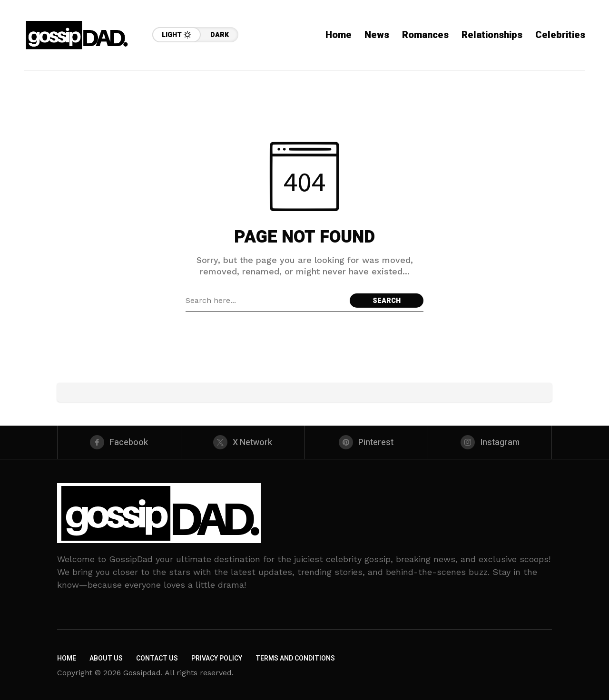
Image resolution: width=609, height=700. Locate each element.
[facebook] (119, 442)
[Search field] (265, 301)
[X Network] (243, 442)
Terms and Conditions (295, 658)
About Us (106, 658)
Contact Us (157, 658)
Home (67, 658)
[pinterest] (367, 442)
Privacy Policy (217, 658)
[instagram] (490, 442)
